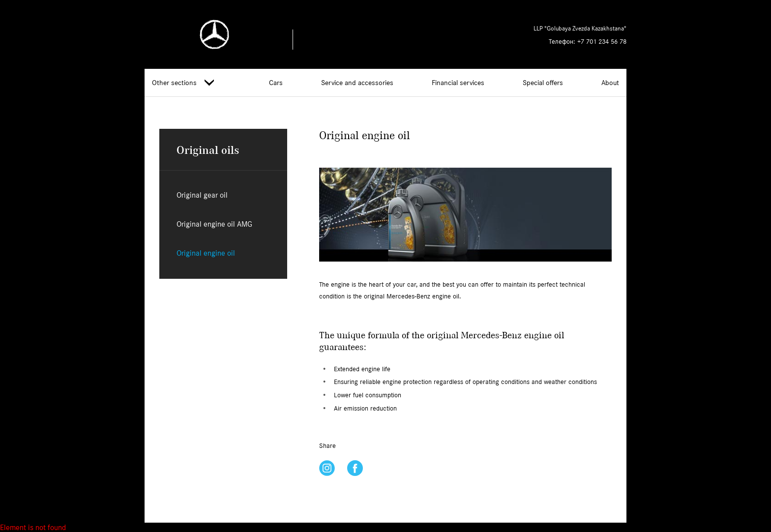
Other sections (183, 83)
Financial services (458, 83)
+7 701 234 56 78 (602, 42)
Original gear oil (202, 195)
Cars (276, 83)
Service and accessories (357, 83)
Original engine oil (206, 253)
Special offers (543, 83)
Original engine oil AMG (214, 224)
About (610, 83)
